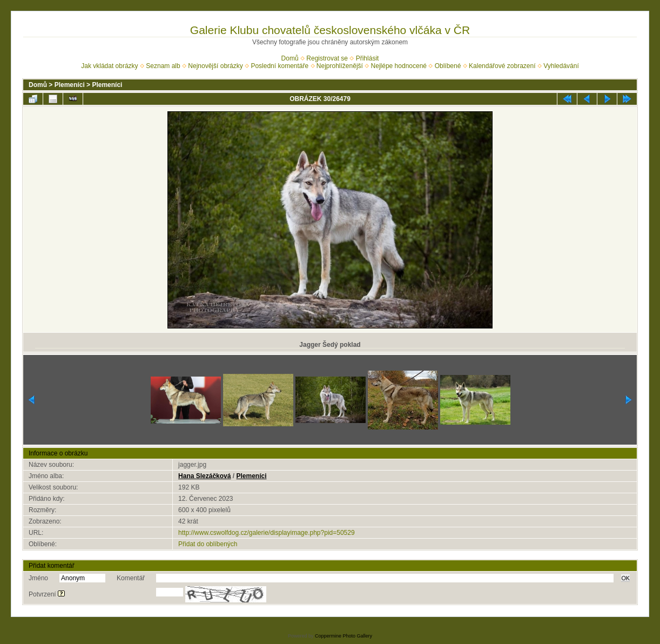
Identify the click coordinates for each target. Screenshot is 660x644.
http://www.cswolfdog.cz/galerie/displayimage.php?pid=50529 (267, 533)
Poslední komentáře (280, 66)
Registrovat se (327, 58)
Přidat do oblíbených (208, 544)
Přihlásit (368, 58)
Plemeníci (70, 85)
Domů (290, 58)
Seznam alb (163, 66)
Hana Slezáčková (204, 476)
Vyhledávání (561, 66)
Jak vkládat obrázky (109, 66)
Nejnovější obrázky (215, 66)
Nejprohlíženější (340, 66)
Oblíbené (448, 66)
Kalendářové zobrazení (502, 66)
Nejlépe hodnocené (399, 66)
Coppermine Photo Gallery (344, 636)
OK (625, 578)
